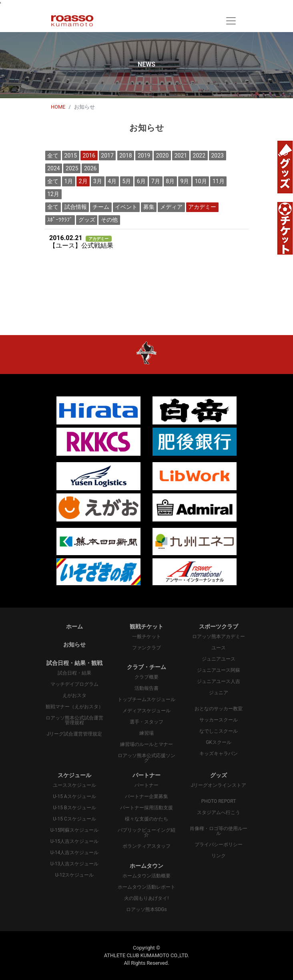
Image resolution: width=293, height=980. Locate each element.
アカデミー (202, 207)
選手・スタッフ (146, 722)
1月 (69, 181)
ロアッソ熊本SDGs (146, 909)
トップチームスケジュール (146, 699)
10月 (201, 181)
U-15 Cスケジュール (74, 819)
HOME (58, 107)
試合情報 (76, 207)
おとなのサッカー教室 (219, 709)
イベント (126, 207)
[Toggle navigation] (231, 21)
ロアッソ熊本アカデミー (219, 636)
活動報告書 (146, 688)
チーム (101, 207)
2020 (162, 156)
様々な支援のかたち (146, 819)
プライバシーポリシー (219, 845)
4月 (112, 181)
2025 (72, 168)
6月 (141, 181)
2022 (199, 156)
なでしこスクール (219, 731)
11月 (219, 181)
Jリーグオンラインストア (219, 785)
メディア (171, 207)
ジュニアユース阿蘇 (219, 670)
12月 (53, 194)
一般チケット (146, 636)
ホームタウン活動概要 (146, 876)
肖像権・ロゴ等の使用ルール (219, 831)
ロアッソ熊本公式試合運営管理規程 (74, 720)
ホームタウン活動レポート (146, 887)
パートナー (146, 785)
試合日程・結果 (74, 673)
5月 (127, 181)
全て (53, 156)
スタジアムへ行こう (219, 812)
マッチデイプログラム (74, 684)
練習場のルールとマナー (146, 744)
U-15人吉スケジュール (75, 841)
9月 (185, 181)
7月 (156, 181)
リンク (219, 856)
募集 (149, 207)
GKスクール (219, 742)
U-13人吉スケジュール (75, 864)
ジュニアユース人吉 (219, 681)
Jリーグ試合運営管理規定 (75, 734)
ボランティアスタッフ (146, 846)
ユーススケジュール (74, 785)
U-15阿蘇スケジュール (75, 830)
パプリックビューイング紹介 (146, 832)
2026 (90, 168)
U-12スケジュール (75, 875)
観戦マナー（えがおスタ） (74, 707)
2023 (217, 156)
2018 (125, 156)
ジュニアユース (219, 659)
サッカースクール (219, 720)
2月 (83, 181)
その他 (109, 220)
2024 (53, 168)
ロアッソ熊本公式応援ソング (146, 758)
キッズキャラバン (219, 754)
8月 (170, 181)
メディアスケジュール (146, 711)
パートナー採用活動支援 (146, 808)
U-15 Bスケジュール (74, 808)
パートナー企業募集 (146, 796)
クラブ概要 (146, 677)
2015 (71, 156)
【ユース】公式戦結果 (81, 242)
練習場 (146, 733)
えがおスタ (74, 695)
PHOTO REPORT (219, 801)
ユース (219, 648)
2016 (89, 156)
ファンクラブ (146, 648)
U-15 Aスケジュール (74, 796)
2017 (107, 156)
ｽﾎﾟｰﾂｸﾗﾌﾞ (60, 220)
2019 (144, 156)
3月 (98, 181)
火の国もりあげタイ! (146, 898)
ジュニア (219, 693)
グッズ (87, 220)
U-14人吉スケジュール (75, 853)
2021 (181, 156)
